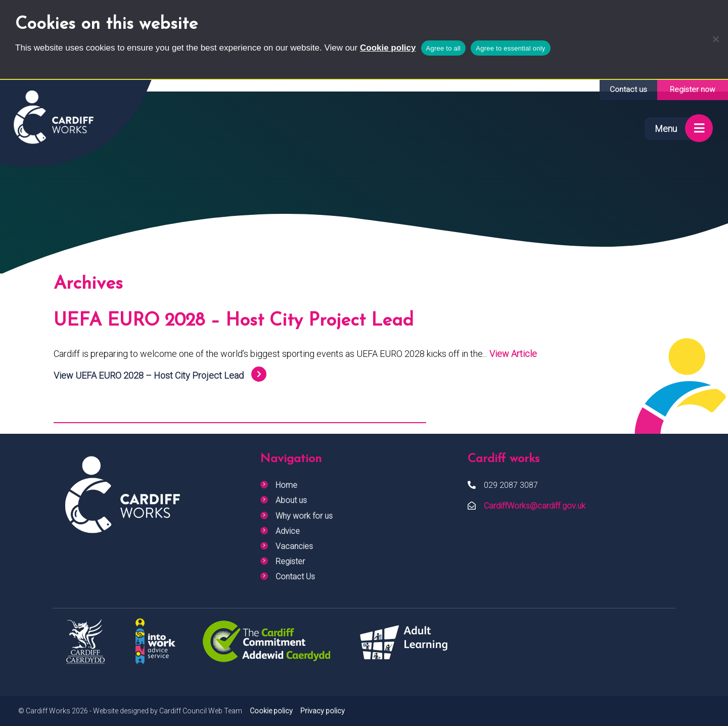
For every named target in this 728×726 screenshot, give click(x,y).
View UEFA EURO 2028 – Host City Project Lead (149, 375)
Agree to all (444, 48)
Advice (288, 531)
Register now (693, 89)
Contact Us (295, 577)
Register (290, 561)
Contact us (628, 89)
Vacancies (294, 546)
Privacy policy (323, 711)
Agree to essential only (510, 48)
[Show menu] (675, 129)
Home (286, 485)
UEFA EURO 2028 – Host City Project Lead (234, 321)
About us (291, 500)
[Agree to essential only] (715, 39)
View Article (513, 354)
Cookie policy (388, 48)
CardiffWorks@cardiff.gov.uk (535, 506)
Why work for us (304, 516)
